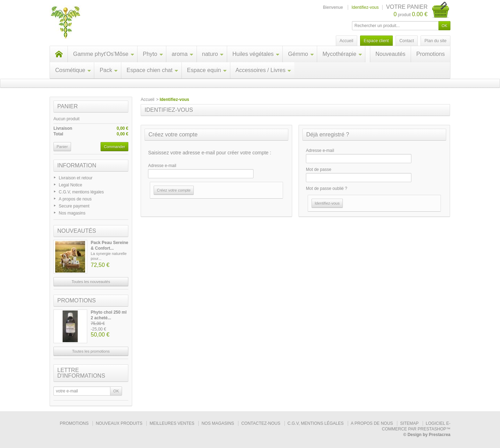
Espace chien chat (153, 70)
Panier (68, 106)
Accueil (148, 100)
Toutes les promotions (91, 351)
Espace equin (207, 70)
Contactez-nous (261, 423)
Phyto (153, 54)
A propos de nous (75, 199)
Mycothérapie (342, 54)
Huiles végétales (256, 54)
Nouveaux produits (119, 423)
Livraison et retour (76, 178)
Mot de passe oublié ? (326, 188)
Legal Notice (70, 185)
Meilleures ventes (172, 423)
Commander (114, 147)
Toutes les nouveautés (91, 282)
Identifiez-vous (365, 7)
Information (77, 165)
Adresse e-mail (162, 166)
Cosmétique (73, 70)
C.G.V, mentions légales (81, 192)
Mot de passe (319, 169)
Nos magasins (72, 213)
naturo (213, 54)
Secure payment (74, 206)
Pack (109, 70)
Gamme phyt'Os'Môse (104, 54)
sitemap (409, 423)
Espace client (376, 41)
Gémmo (301, 54)
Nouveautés (390, 54)
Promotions (431, 54)
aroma (182, 54)
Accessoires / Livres (264, 70)
